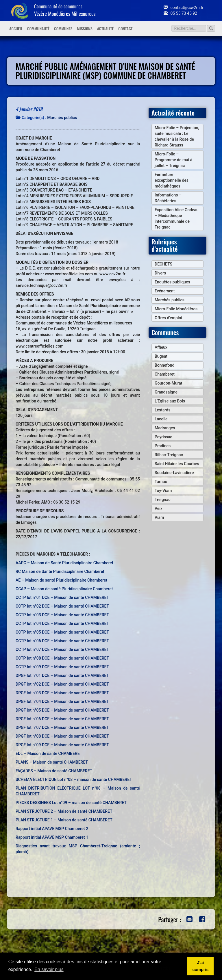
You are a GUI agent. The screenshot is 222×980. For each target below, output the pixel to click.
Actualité (106, 28)
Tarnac (161, 482)
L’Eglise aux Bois (170, 401)
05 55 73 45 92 (180, 13)
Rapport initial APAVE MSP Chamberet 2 (52, 829)
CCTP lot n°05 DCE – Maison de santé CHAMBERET (62, 632)
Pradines (163, 446)
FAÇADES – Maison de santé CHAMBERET (54, 771)
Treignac (163, 500)
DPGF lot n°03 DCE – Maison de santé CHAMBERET (62, 693)
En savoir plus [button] (49, 969)
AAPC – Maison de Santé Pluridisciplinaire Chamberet (64, 563)
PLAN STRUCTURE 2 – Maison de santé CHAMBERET (64, 811)
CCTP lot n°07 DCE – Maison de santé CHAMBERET (62, 649)
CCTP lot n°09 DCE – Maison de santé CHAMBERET (62, 667)
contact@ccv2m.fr (184, 8)
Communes (63, 28)
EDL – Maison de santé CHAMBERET (49, 753)
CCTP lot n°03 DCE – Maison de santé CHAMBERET (62, 615)
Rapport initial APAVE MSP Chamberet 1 (52, 837)
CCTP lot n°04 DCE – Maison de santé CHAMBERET (62, 623)
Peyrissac (163, 437)
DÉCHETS (163, 264)
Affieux (161, 347)
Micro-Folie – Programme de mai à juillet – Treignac (173, 160)
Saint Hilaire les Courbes (177, 464)
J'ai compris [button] (200, 966)
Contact (125, 28)
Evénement (165, 291)
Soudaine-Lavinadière (174, 473)
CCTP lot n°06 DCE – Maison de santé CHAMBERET (62, 641)
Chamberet (165, 374)
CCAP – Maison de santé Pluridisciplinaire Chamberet (64, 589)
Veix (159, 508)
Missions (85, 28)
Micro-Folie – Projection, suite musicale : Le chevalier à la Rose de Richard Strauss (177, 136)
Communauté (38, 28)
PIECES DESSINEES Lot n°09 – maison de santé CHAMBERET (71, 803)
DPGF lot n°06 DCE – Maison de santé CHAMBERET (62, 719)
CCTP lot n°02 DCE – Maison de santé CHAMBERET (62, 606)
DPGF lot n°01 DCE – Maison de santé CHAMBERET (62, 675)
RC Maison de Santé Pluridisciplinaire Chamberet (60, 571)
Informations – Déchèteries (168, 198)
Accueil (16, 28)
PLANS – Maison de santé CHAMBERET (52, 762)
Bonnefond (164, 365)
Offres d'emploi (168, 318)
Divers (160, 273)
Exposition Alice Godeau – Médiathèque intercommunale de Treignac (177, 218)
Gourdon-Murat (168, 383)
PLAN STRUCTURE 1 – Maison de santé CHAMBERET (64, 820)
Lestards (162, 410)
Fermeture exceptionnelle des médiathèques (172, 180)
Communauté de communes (65, 10)
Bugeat (161, 356)
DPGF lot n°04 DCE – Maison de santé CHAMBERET (62, 701)
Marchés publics (62, 118)
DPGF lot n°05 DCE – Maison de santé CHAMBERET (62, 710)
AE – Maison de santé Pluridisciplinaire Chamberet (61, 580)
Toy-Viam (163, 491)
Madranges (165, 428)
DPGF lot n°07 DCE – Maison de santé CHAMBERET (62, 727)
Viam (159, 517)
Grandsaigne (166, 392)
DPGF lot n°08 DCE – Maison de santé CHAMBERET (62, 736)
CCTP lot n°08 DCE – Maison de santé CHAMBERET (62, 658)
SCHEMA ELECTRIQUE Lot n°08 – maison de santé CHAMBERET (74, 779)
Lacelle (161, 419)
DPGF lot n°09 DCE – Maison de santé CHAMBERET (62, 745)
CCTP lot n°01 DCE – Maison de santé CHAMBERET (62, 597)
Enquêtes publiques (172, 282)
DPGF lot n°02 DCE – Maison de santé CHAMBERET (62, 684)
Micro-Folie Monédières (176, 309)
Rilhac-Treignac (169, 455)
